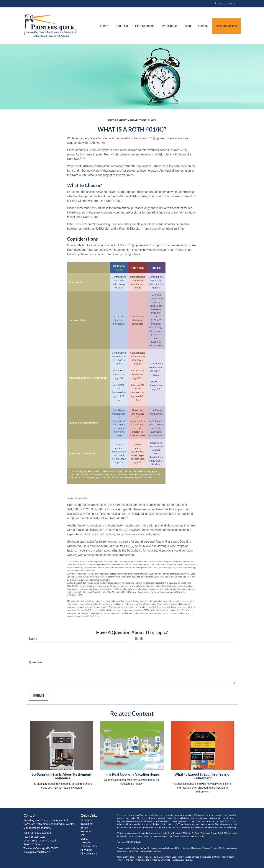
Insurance (86, 831)
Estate (84, 828)
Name (33, 639)
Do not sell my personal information (189, 836)
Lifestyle (85, 842)
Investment (87, 824)
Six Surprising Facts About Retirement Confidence (62, 776)
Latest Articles (89, 846)
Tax (83, 835)
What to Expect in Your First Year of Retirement (203, 776)
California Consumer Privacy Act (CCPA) (210, 833)
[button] (122, 26)
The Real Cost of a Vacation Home (132, 774)
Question (36, 662)
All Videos (86, 850)
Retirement (87, 820)
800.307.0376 (225, 4)
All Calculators (89, 854)
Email (139, 639)
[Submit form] (39, 696)
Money (84, 839)
